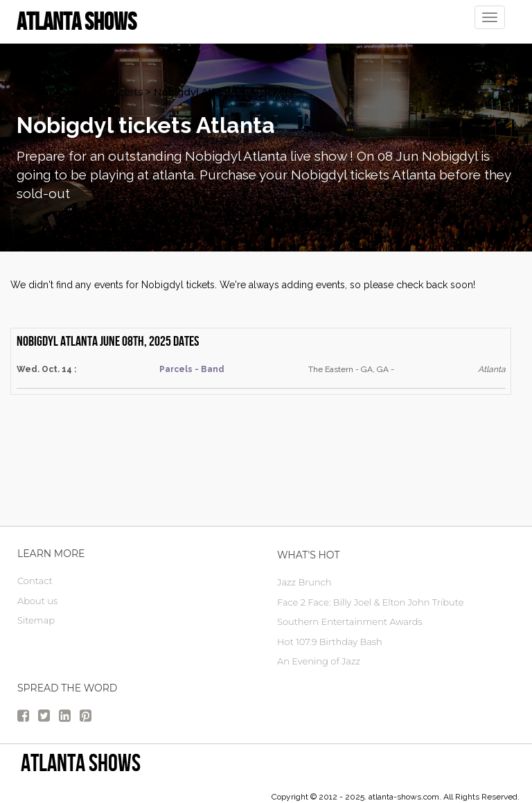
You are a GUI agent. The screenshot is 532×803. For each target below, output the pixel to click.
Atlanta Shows (81, 762)
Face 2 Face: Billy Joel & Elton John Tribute (370, 602)
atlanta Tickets (52, 92)
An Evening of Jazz (319, 661)
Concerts (121, 92)
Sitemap (36, 620)
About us (37, 601)
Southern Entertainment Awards (350, 621)
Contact (35, 581)
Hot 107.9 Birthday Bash (330, 642)
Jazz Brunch (304, 582)
